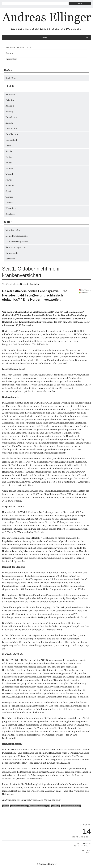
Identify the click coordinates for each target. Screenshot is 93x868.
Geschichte (11, 129)
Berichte (25, 284)
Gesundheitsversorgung (39, 806)
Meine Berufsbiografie (17, 236)
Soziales (10, 186)
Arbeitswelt (11, 100)
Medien (9, 168)
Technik (9, 197)
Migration (10, 174)
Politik (9, 180)
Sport (8, 191)
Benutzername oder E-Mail (18, 48)
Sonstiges (10, 214)
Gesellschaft (12, 134)
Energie (9, 123)
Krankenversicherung (71, 806)
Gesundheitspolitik (19, 806)
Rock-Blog (11, 78)
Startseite (10, 259)
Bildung (9, 112)
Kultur (9, 157)
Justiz (8, 146)
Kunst (9, 163)
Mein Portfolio (13, 230)
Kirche (9, 151)
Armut (6, 806)
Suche (80, 3)
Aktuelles (10, 94)
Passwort (10, 53)
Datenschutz (12, 253)
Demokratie (11, 117)
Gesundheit (11, 140)
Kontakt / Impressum (16, 247)
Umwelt (10, 203)
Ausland (10, 106)
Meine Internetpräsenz (17, 242)
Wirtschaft (11, 208)
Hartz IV (56, 806)
